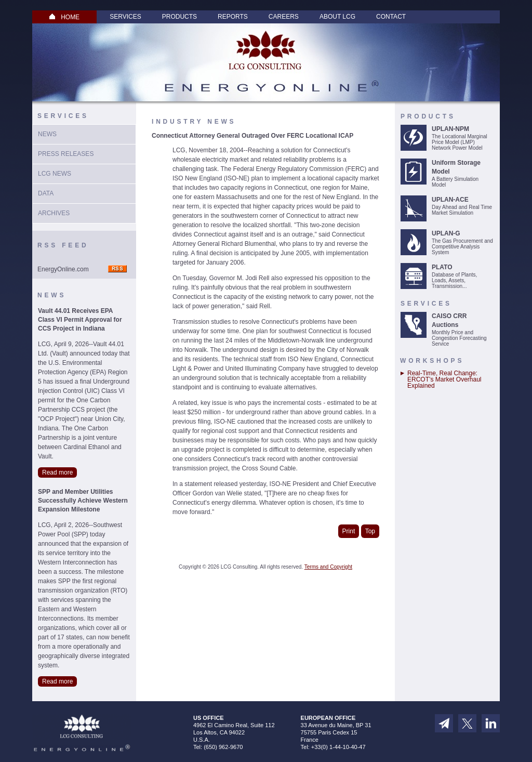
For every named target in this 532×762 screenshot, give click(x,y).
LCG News (55, 174)
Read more (57, 472)
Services (125, 17)
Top (370, 531)
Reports (233, 17)
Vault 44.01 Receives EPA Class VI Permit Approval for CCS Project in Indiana (80, 320)
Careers (284, 17)
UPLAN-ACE (450, 200)
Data (46, 193)
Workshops (432, 361)
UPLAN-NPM (450, 129)
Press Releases (66, 154)
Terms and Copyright (328, 567)
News (47, 134)
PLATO (442, 267)
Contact (391, 17)
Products (179, 17)
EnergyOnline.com (63, 269)
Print (349, 531)
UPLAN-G (446, 233)
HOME (64, 17)
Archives (54, 213)
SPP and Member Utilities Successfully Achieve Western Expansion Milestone (83, 501)
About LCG (337, 17)
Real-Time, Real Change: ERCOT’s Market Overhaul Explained (444, 379)
